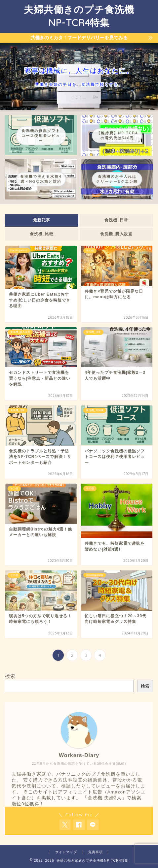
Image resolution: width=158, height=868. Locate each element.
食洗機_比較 (42, 234)
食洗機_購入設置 (117, 234)
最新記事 (42, 220)
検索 (10, 676)
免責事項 (96, 852)
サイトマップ (66, 852)
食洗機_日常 (117, 220)
